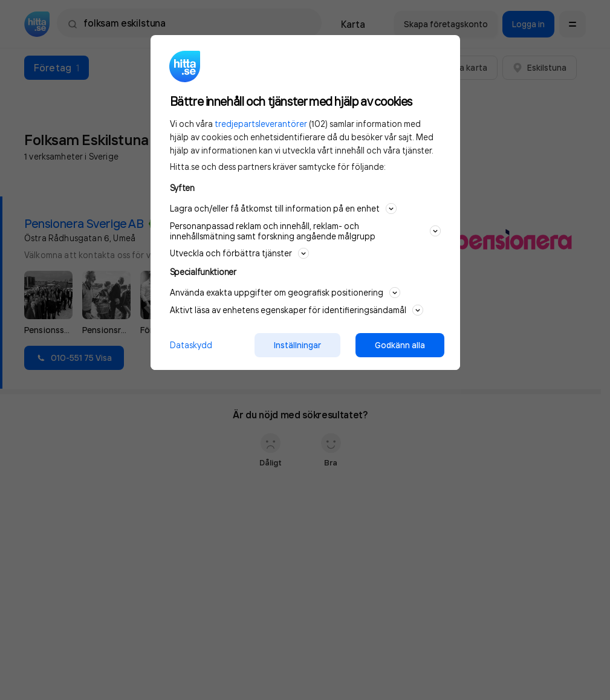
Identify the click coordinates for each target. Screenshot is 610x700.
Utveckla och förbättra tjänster (239, 253)
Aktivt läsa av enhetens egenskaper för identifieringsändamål (297, 310)
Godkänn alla (400, 345)
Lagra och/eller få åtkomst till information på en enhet (283, 209)
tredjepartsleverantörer (261, 124)
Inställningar (297, 345)
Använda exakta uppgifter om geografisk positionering (285, 293)
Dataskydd (191, 345)
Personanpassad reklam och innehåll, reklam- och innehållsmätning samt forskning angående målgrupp (305, 231)
